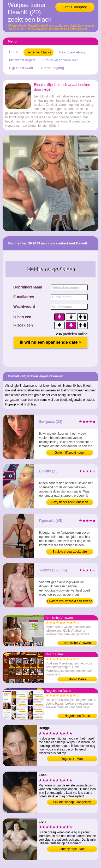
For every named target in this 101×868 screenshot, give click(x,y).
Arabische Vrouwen (77, 643)
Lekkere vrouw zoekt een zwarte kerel (70, 602)
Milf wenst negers (22, 60)
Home (14, 52)
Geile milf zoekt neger (70, 453)
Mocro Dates (77, 679)
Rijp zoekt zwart (21, 68)
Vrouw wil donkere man (61, 60)
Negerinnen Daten (77, 716)
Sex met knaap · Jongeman (72, 802)
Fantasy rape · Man (72, 849)
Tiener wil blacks (39, 52)
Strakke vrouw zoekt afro (70, 552)
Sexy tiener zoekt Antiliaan (70, 502)
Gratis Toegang (75, 7)
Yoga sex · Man (72, 759)
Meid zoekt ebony (72, 52)
